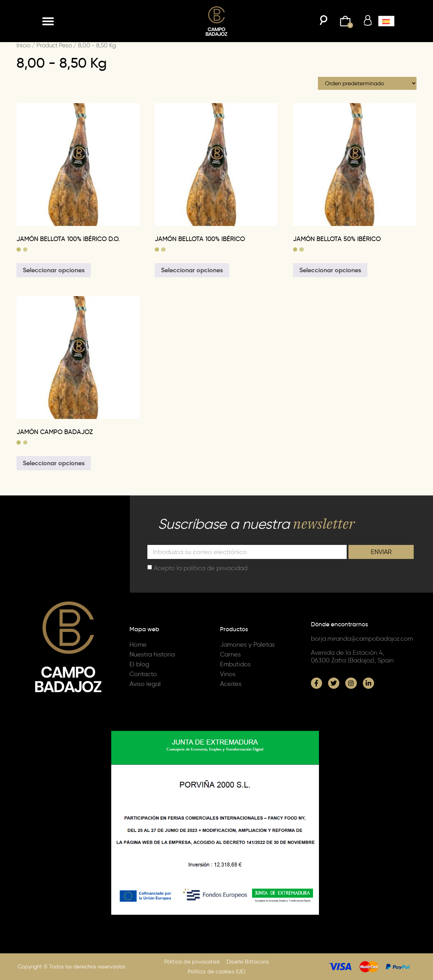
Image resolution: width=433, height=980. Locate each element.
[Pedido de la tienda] (367, 83)
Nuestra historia (152, 654)
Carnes (230, 654)
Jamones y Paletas (247, 645)
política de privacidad (215, 568)
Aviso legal (145, 684)
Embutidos (235, 664)
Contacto (143, 674)
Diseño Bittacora (248, 962)
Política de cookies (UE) (216, 972)
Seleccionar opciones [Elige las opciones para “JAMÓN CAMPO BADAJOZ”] (54, 463)
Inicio (24, 45)
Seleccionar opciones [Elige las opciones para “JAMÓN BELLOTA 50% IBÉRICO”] (330, 270)
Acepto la (201, 568)
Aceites (231, 684)
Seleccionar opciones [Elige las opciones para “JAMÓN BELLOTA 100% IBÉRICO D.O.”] (54, 270)
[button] (48, 21)
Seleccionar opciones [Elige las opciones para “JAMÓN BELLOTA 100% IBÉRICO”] (192, 270)
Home (138, 645)
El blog (139, 664)
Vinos (228, 674)
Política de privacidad (192, 962)
